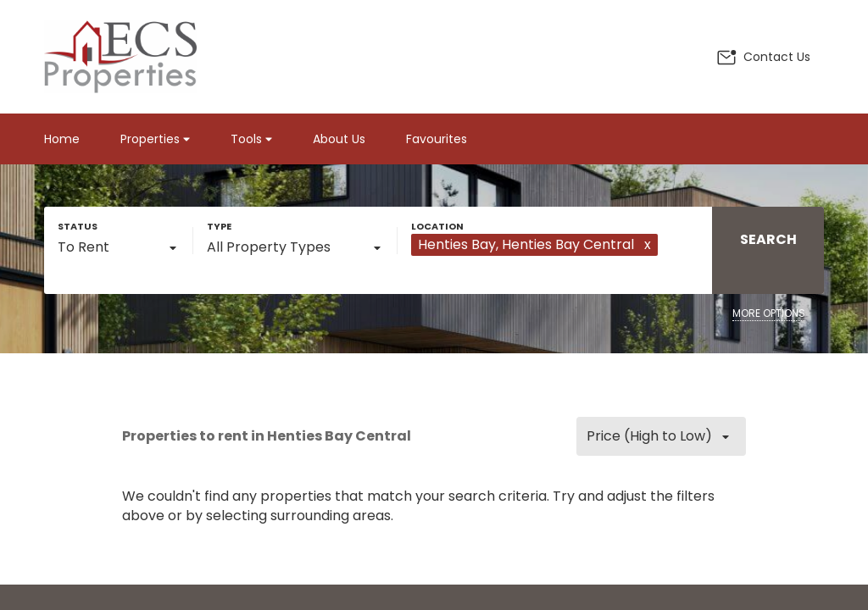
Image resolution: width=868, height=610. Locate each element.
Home (62, 139)
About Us (339, 139)
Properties (155, 139)
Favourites (437, 139)
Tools (251, 139)
